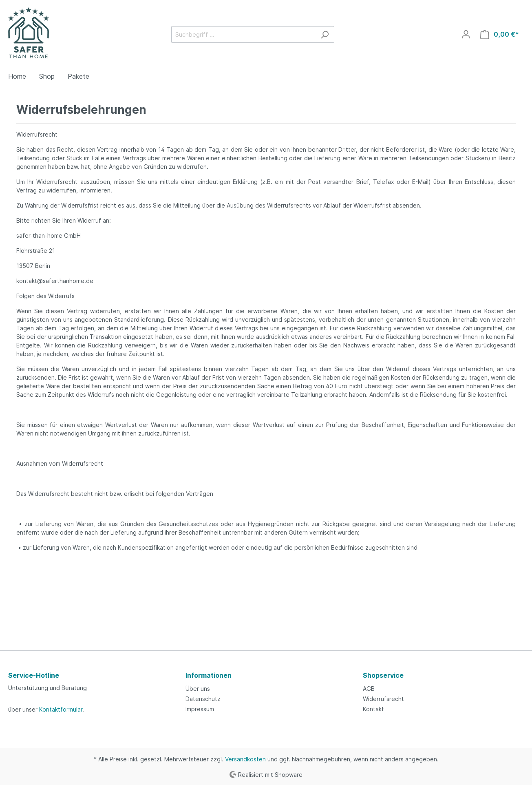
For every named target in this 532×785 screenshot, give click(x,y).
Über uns (198, 689)
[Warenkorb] (500, 34)
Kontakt (373, 709)
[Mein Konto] (466, 34)
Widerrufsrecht (383, 699)
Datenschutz (203, 699)
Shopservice (383, 675)
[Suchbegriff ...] (243, 34)
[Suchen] (325, 34)
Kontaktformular (61, 709)
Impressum (200, 709)
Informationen (209, 675)
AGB (369, 689)
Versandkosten (245, 759)
